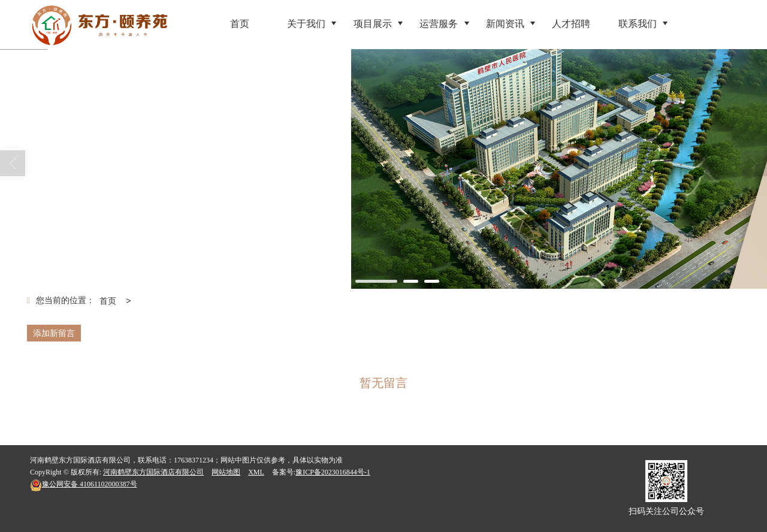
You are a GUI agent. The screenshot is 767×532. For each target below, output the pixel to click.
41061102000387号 (84, 484)
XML (256, 472)
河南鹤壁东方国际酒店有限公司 (153, 472)
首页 (108, 301)
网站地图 (226, 472)
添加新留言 (54, 333)
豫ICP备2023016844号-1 (333, 472)
